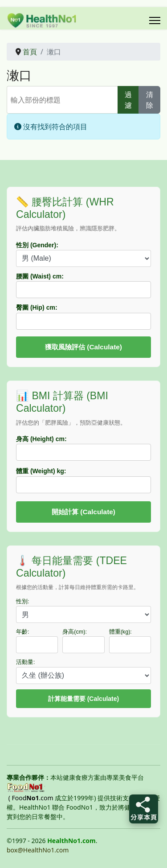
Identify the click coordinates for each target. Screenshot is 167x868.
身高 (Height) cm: (41, 439)
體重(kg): (120, 632)
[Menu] (155, 20)
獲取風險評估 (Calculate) (83, 347)
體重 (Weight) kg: (41, 471)
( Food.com (31, 798)
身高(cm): (75, 632)
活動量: (26, 662)
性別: (23, 602)
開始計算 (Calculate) (83, 512)
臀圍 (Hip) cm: (37, 307)
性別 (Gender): (37, 245)
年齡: (23, 632)
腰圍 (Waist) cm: (40, 276)
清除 (150, 100)
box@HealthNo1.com (38, 850)
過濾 (128, 100)
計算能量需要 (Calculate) (83, 699)
